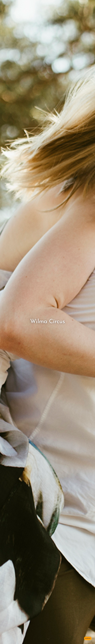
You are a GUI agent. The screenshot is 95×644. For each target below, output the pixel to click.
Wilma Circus (48, 322)
